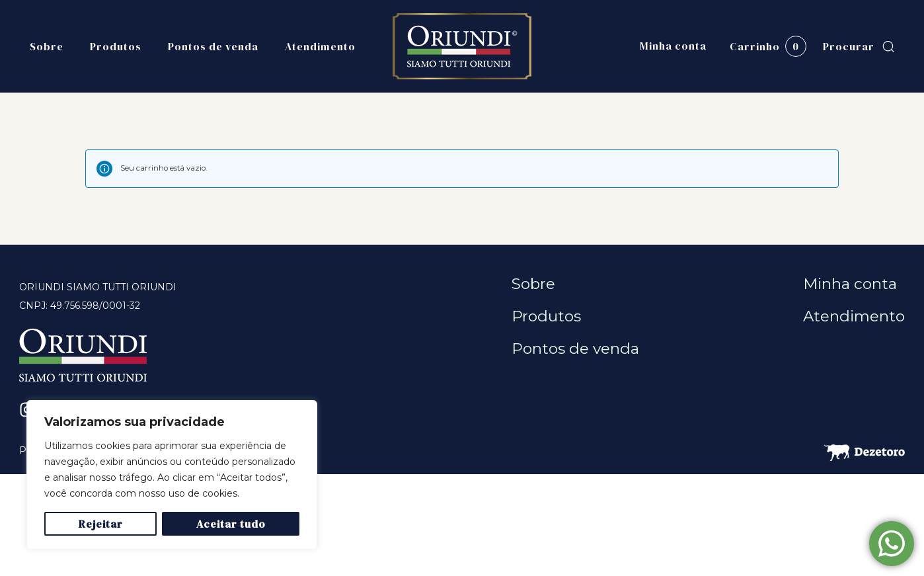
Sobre (47, 46)
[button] (859, 47)
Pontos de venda (213, 46)
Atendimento (320, 46)
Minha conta (673, 46)
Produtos (116, 46)
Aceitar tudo (231, 524)
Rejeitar (101, 524)
